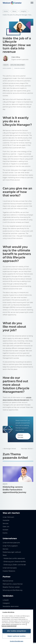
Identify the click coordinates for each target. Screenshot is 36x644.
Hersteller (6, 520)
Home (6, 11)
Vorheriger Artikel (10, 449)
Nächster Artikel (27, 449)
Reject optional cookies (17, 636)
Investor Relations (9, 571)
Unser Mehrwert (8, 517)
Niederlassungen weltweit (12, 552)
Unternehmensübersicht (11, 543)
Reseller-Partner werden (11, 587)
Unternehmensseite (10, 568)
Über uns (6, 527)
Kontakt (5, 530)
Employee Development (18, 65)
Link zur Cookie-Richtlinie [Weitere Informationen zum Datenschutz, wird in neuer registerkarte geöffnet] (9, 626)
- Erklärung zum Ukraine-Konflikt (14, 562)
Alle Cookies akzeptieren (17, 631)
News (14, 11)
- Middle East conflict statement (14, 558)
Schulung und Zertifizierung (12, 590)
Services (6, 523)
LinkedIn (6, 600)
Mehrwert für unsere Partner (13, 584)
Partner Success (20, 436)
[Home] (12, 3)
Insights (24, 11)
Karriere (5, 549)
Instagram (6, 603)
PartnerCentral (8, 581)
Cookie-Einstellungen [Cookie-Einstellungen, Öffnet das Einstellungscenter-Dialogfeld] (17, 641)
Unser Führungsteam (10, 546)
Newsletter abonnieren (11, 606)
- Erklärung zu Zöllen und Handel (14, 565)
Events (5, 533)
